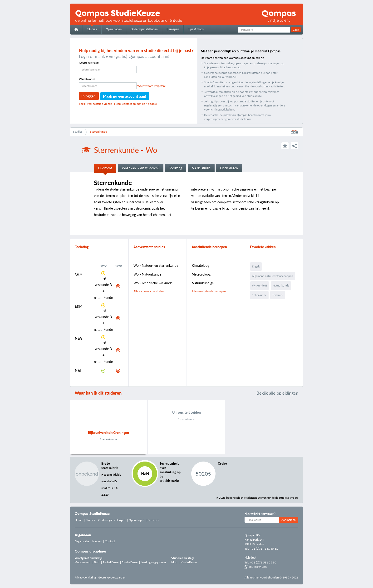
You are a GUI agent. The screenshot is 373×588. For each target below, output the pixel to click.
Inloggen (88, 96)
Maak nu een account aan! (125, 96)
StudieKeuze (130, 562)
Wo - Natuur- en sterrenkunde (156, 265)
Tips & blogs (196, 29)
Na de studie (201, 168)
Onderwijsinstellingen (144, 29)
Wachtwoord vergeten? (152, 86)
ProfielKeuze (111, 562)
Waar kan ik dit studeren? (140, 168)
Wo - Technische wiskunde (153, 283)
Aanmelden (289, 520)
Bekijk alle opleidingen (277, 393)
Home (79, 520)
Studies (92, 29)
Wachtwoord (87, 79)
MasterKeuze (189, 562)
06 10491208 (256, 567)
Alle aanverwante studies (149, 291)
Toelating (175, 168)
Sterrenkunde (98, 132)
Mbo (174, 562)
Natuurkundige (203, 283)
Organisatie (82, 541)
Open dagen (114, 29)
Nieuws (97, 541)
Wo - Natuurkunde (147, 274)
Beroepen (173, 29)
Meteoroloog (201, 274)
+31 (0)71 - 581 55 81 (264, 549)
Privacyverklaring (85, 577)
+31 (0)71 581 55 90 (263, 562)
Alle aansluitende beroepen (209, 291)
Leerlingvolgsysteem (153, 562)
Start (96, 562)
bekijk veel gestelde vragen (96, 104)
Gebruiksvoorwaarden (112, 577)
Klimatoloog (200, 265)
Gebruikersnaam (89, 63)
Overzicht (105, 168)
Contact (110, 541)
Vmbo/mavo (82, 562)
